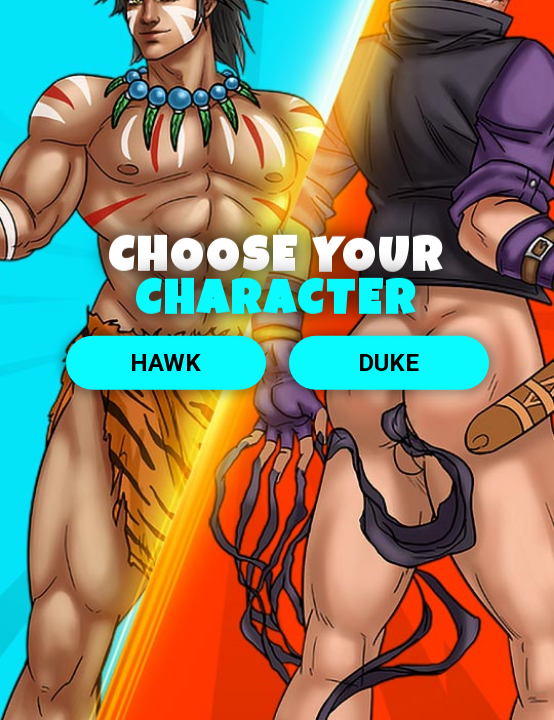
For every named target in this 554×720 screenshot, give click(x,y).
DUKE (388, 363)
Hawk (165, 363)
